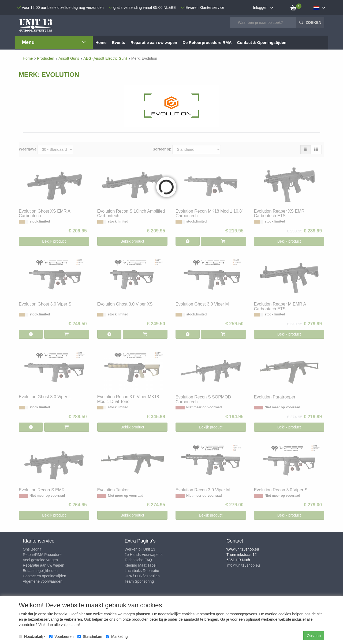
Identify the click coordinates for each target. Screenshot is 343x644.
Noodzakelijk (32, 637)
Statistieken (90, 637)
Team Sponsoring (139, 581)
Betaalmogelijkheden (40, 571)
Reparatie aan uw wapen (44, 565)
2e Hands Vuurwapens (143, 555)
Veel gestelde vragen (40, 560)
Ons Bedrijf (32, 549)
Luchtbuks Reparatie (142, 571)
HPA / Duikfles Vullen (142, 576)
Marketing (117, 637)
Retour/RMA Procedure (42, 555)
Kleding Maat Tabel (141, 565)
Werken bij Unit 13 (140, 549)
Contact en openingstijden (44, 576)
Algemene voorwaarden (43, 581)
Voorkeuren (61, 637)
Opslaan (314, 636)
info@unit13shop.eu (243, 565)
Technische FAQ (138, 560)
